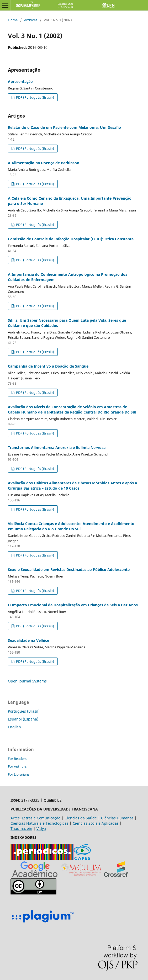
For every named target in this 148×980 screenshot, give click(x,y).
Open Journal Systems (27, 681)
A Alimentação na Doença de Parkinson (44, 163)
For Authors (17, 766)
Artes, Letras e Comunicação (35, 818)
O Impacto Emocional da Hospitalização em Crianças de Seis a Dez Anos (73, 605)
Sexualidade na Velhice (28, 640)
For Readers (17, 759)
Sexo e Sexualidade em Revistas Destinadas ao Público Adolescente (69, 570)
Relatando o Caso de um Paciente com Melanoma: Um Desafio (64, 127)
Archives (31, 20)
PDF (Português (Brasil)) (35, 97)
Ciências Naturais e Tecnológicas (39, 823)
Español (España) (23, 719)
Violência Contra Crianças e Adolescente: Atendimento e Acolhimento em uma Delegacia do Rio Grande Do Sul (71, 526)
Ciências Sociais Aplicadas (96, 823)
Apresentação (20, 81)
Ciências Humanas (117, 818)
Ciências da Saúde (81, 818)
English (14, 727)
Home (13, 20)
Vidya (41, 828)
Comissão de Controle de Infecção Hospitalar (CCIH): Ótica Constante (71, 239)
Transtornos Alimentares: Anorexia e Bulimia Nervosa (57, 447)
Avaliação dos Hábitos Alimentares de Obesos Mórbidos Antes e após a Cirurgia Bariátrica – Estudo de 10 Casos (72, 486)
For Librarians (19, 774)
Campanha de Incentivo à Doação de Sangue (48, 366)
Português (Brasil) (24, 711)
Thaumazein (21, 828)
